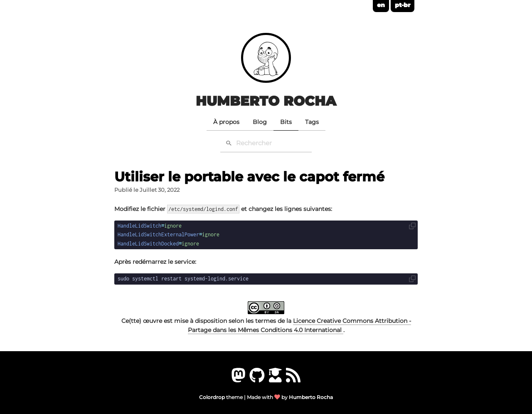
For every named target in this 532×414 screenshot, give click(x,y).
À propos (226, 122)
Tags (312, 122)
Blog (260, 122)
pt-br (403, 5)
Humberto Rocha (266, 101)
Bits (286, 122)
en (381, 5)
